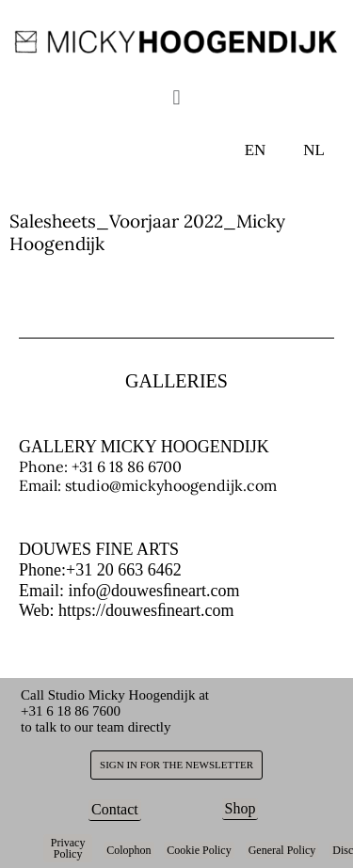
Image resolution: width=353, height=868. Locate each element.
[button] (176, 97)
